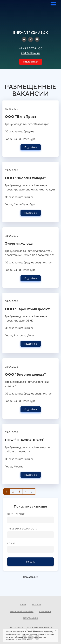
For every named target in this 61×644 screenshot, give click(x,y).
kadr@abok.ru (30, 53)
